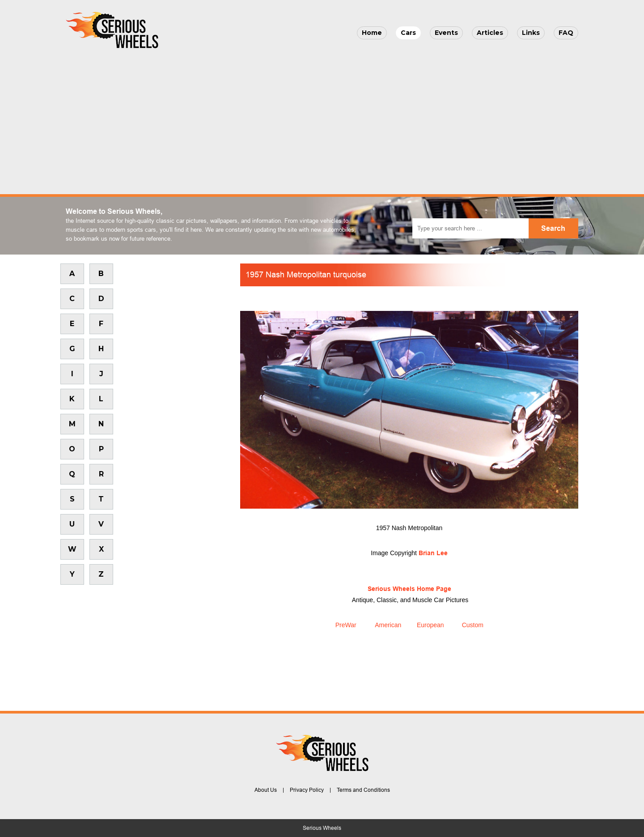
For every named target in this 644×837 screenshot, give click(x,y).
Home (372, 33)
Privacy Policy (307, 790)
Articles (490, 33)
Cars (408, 33)
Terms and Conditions (363, 790)
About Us (266, 790)
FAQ (566, 33)
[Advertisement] (322, 119)
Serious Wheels (322, 828)
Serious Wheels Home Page (409, 589)
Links (531, 33)
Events (446, 33)
